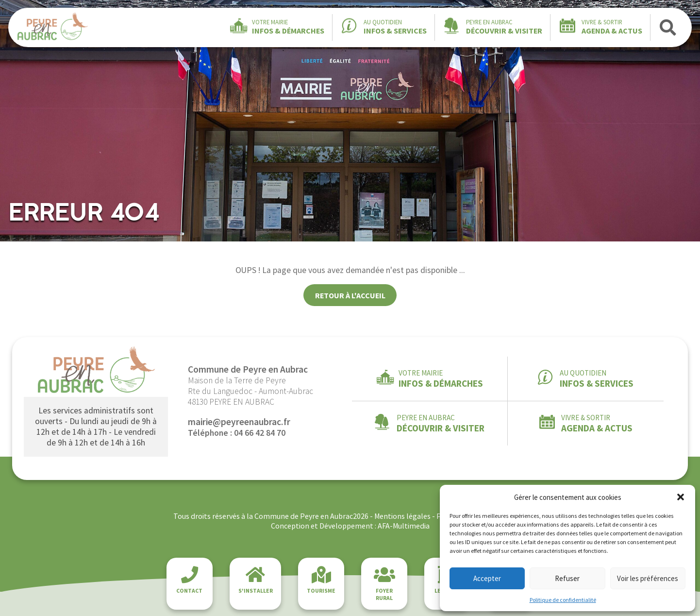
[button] (681, 497)
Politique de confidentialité (563, 600)
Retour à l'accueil (350, 295)
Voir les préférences (648, 578)
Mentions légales (402, 516)
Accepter (487, 578)
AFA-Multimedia (404, 526)
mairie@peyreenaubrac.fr (239, 422)
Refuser (567, 578)
